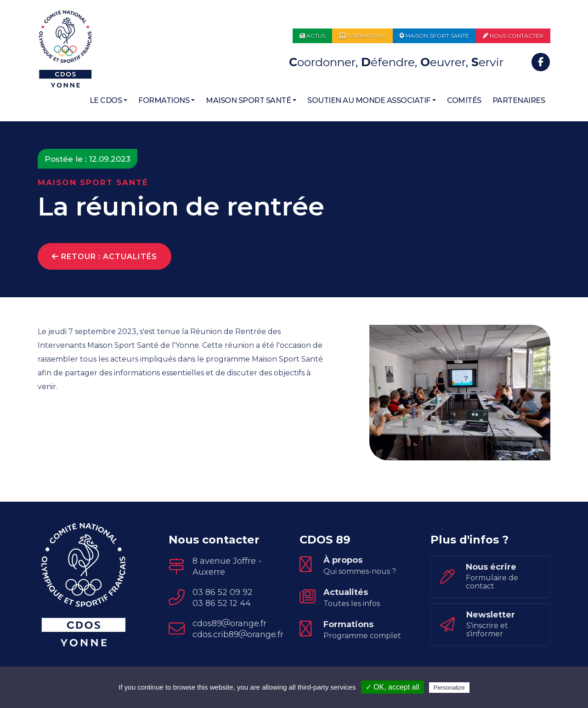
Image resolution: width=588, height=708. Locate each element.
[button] (109, 101)
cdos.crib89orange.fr (238, 637)
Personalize (449, 688)
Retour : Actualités (105, 257)
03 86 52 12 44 (222, 606)
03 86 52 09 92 (223, 595)
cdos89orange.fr (229, 626)
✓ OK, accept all (393, 687)
